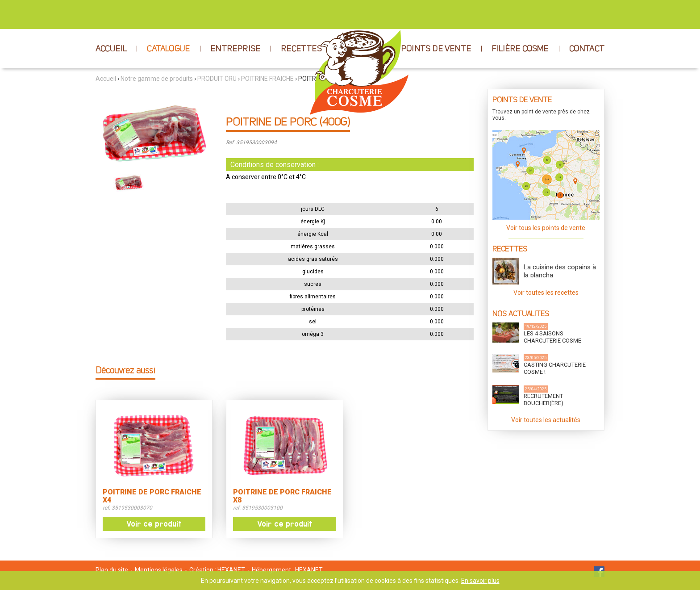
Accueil (106, 79)
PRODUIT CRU (217, 79)
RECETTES (301, 49)
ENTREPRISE (235, 49)
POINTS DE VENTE (436, 49)
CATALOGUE (168, 49)
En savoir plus (480, 581)
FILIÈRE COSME (520, 49)
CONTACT (587, 49)
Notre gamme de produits (157, 79)
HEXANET (231, 570)
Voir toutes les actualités (546, 420)
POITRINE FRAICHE (267, 79)
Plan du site (112, 570)
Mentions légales (159, 570)
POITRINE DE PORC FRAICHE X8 (282, 496)
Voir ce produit (154, 524)
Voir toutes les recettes (546, 293)
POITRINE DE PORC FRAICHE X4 (152, 496)
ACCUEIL (111, 49)
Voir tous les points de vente (546, 228)
